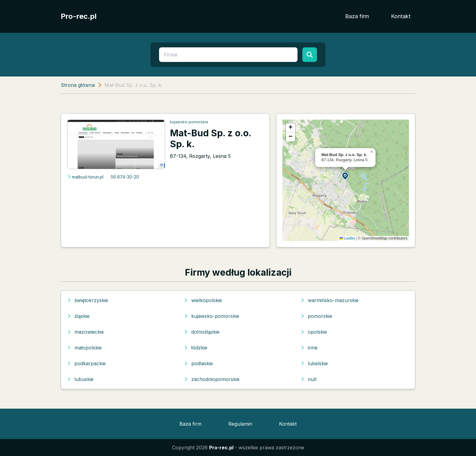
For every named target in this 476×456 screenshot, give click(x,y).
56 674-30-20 (125, 177)
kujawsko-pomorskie (189, 122)
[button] (345, 176)
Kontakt (401, 16)
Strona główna (78, 85)
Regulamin (240, 424)
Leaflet (347, 238)
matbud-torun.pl (85, 177)
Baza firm (357, 16)
